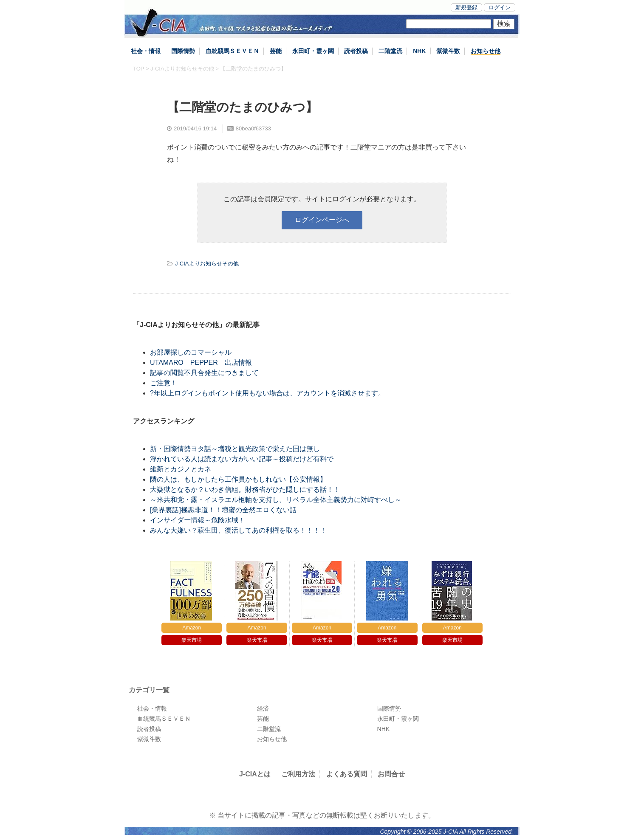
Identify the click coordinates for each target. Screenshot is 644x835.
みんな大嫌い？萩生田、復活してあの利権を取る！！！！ (238, 530)
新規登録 (466, 7)
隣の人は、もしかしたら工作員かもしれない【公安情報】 (238, 479)
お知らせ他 (486, 51)
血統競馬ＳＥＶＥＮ (232, 51)
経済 (263, 708)
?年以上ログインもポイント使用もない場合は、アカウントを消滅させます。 (267, 393)
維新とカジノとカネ (181, 469)
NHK (419, 51)
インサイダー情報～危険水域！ (198, 520)
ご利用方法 (298, 774)
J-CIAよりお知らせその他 (182, 69)
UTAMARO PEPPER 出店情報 (201, 362)
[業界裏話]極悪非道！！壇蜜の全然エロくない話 (223, 510)
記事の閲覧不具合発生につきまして (204, 373)
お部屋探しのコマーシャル (191, 352)
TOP (138, 69)
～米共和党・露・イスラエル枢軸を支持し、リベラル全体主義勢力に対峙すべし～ (276, 500)
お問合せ (391, 774)
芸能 (276, 51)
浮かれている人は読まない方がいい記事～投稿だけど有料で (242, 459)
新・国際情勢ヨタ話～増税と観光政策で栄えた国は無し (235, 449)
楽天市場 (192, 640)
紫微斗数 (448, 51)
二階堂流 (390, 51)
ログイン (500, 7)
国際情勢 (183, 51)
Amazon (192, 628)
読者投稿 (356, 51)
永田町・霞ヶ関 (313, 51)
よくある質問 (347, 774)
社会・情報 (146, 51)
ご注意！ (164, 383)
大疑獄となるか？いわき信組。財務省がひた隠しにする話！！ (245, 489)
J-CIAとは (255, 774)
